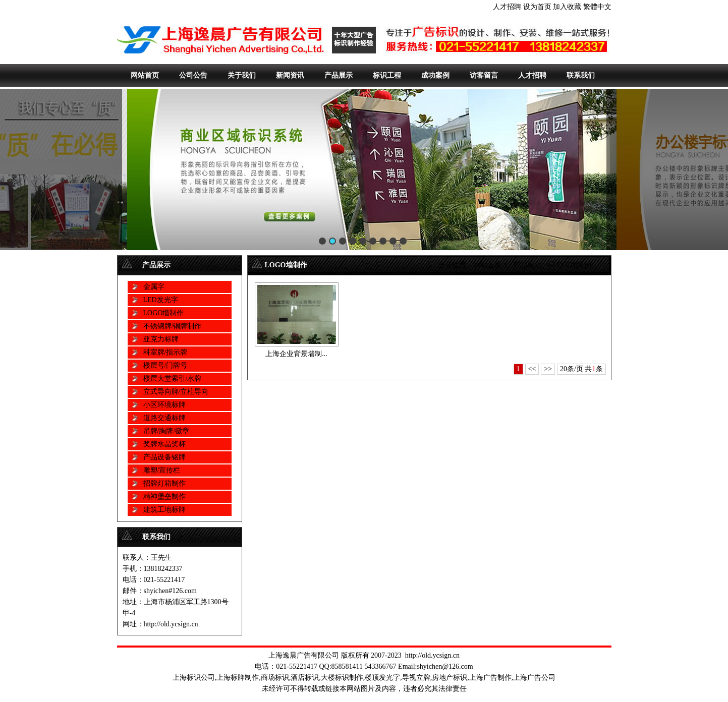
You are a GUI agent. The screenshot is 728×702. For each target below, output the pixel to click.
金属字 (154, 287)
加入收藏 (567, 7)
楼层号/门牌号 (165, 365)
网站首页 (145, 75)
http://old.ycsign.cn (432, 655)
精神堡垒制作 (164, 496)
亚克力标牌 (161, 339)
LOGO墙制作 (164, 313)
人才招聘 (507, 7)
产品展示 (339, 75)
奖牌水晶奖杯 (164, 444)
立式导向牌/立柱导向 (176, 392)
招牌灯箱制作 (164, 483)
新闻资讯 (290, 75)
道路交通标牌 (164, 418)
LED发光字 (161, 300)
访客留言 (484, 75)
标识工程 (387, 75)
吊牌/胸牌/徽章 (166, 431)
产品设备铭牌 (164, 457)
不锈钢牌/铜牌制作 (173, 326)
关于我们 (242, 75)
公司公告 (193, 75)
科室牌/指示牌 (165, 352)
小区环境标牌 (164, 405)
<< (532, 369)
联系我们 (581, 75)
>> (548, 369)
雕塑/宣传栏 (162, 470)
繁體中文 (597, 7)
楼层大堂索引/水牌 (173, 378)
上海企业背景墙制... (296, 354)
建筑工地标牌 (164, 510)
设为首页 (537, 7)
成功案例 (435, 75)
